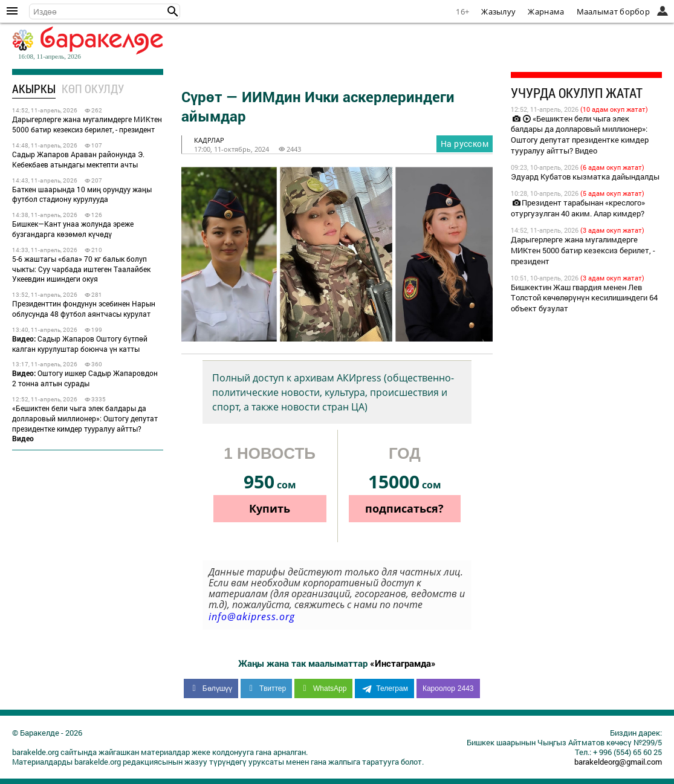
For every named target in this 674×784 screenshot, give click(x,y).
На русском (465, 144)
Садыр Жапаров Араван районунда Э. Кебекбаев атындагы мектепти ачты (78, 159)
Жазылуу (498, 11)
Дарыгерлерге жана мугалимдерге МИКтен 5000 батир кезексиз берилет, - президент (87, 124)
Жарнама (546, 11)
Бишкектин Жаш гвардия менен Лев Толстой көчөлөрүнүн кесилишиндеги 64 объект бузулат (584, 298)
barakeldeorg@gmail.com (618, 762)
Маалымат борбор (614, 11)
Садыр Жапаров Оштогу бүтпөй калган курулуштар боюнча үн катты (80, 344)
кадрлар (209, 140)
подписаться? (404, 508)
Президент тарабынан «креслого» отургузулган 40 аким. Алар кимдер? (578, 208)
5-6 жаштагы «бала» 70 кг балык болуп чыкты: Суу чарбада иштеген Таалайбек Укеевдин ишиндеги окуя (81, 269)
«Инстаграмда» (403, 663)
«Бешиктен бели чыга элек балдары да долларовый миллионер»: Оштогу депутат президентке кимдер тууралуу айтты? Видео (580, 135)
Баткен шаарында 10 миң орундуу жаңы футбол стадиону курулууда (82, 194)
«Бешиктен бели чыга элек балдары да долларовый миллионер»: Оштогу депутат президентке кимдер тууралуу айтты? (85, 423)
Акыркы (34, 89)
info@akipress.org (252, 617)
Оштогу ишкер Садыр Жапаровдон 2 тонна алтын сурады (85, 378)
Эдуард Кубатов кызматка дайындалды (585, 177)
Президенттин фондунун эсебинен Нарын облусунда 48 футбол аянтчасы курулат (84, 309)
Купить (270, 508)
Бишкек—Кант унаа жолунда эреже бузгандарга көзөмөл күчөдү (73, 229)
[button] (173, 11)
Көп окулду (93, 89)
